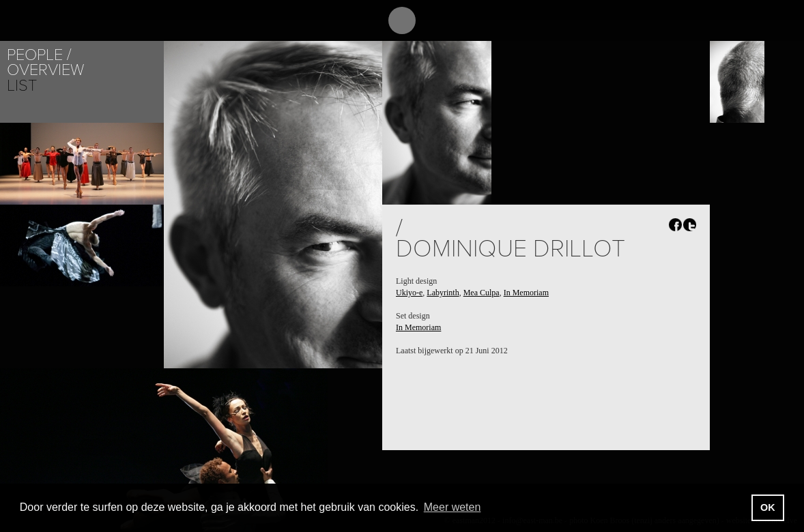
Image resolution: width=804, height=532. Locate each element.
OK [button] (768, 507)
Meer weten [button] (453, 507)
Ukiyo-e (409, 293)
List (22, 86)
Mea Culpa (482, 293)
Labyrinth (443, 293)
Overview (45, 70)
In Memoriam (526, 293)
